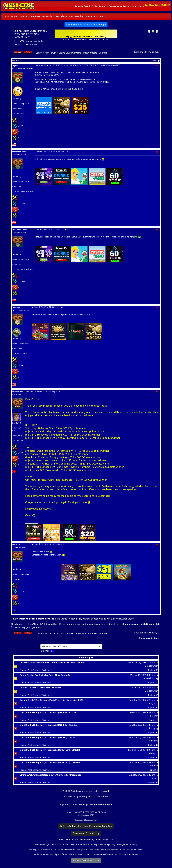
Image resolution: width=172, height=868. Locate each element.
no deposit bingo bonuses (46, 844)
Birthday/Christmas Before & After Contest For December (50, 775)
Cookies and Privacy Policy (86, 833)
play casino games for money (125, 844)
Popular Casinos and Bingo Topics (75, 804)
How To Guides (76, 16)
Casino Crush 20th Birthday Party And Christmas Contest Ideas (30, 34)
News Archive (91, 16)
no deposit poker (67, 844)
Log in (141, 6)
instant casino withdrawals (107, 849)
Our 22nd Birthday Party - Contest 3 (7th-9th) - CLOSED (49, 712)
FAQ (57, 16)
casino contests (41, 854)
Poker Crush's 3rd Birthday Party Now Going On (45, 675)
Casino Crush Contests (70, 53)
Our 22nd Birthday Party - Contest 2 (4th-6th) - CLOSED (49, 725)
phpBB (79, 812)
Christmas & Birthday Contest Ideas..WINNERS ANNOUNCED (52, 663)
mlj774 (15, 65)
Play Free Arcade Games (80, 854)
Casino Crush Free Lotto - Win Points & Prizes (86, 39)
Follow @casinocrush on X (86, 860)
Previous (150, 52)
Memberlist (47, 16)
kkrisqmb (154, 741)
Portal (6, 16)
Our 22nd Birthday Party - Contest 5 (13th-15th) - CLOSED (50, 750)
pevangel (16, 307)
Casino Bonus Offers (101, 854)
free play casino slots (38, 849)
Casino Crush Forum (46, 53)
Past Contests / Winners (95, 53)
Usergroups (34, 16)
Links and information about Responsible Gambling (86, 826)
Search (24, 16)
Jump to (44, 651)
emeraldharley (151, 678)
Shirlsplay (153, 728)
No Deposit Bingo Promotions (125, 854)
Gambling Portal (82, 6)
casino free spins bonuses (82, 849)
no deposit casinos (84, 844)
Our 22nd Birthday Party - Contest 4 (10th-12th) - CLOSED (50, 762)
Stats (102, 16)
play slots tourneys (102, 844)
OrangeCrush (152, 666)
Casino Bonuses (99, 6)
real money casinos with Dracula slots (140, 624)
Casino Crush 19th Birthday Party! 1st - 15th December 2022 (51, 700)
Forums (15, 16)
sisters (155, 778)
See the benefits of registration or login (86, 25)
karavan (154, 716)
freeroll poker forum (58, 854)
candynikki (153, 703)
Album (64, 16)
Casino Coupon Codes (119, 6)
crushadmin (18, 392)
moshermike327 (19, 152)
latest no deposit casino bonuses (36, 619)
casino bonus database (59, 849)
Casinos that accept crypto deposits (73, 839)
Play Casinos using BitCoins (102, 839)
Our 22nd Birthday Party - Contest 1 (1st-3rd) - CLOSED (48, 737)
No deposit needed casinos (131, 849)
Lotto (133, 6)
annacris (16, 544)
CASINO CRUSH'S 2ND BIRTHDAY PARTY (41, 688)
